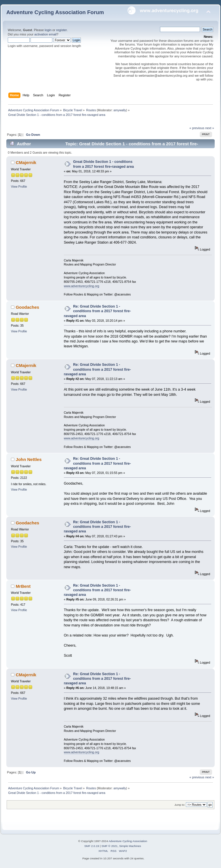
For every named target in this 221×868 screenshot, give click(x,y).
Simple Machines (130, 846)
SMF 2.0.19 (92, 846)
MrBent (23, 586)
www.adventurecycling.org (82, 286)
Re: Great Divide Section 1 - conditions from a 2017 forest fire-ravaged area (97, 311)
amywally (120, 110)
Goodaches (28, 307)
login (48, 30)
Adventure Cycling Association (128, 841)
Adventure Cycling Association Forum (55, 12)
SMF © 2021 (110, 846)
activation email (45, 34)
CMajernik (26, 162)
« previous (197, 128)
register (61, 30)
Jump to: (180, 805)
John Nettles (29, 459)
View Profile (19, 187)
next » (210, 128)
